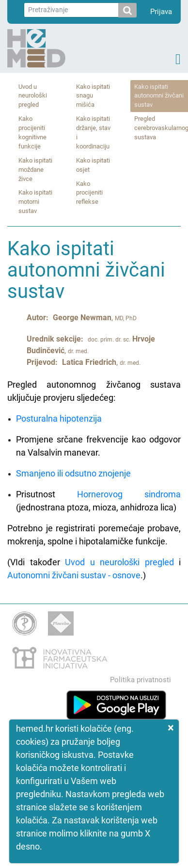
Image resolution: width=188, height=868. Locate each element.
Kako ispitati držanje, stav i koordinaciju (93, 132)
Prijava (161, 12)
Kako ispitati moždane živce (35, 170)
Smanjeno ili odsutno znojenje (73, 473)
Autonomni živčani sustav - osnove (74, 575)
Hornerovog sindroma (129, 494)
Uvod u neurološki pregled (33, 96)
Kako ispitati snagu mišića (93, 96)
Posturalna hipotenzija (59, 418)
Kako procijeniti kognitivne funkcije (32, 132)
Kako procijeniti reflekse (89, 193)
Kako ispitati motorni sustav (35, 202)
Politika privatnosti (141, 680)
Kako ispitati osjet (93, 165)
